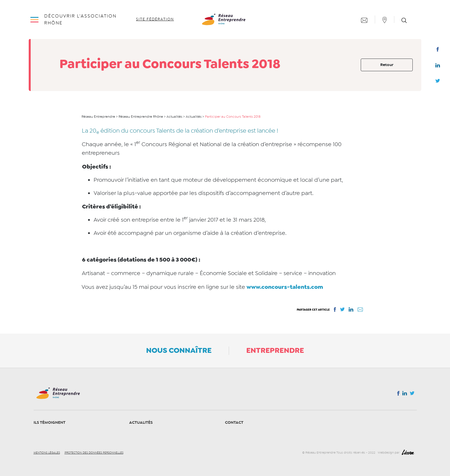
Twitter (438, 82)
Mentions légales (47, 453)
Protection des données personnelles (94, 453)
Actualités (141, 422)
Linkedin (438, 67)
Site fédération (155, 19)
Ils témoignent (50, 422)
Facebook (438, 51)
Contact (234, 422)
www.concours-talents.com (285, 287)
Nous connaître (179, 350)
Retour (387, 65)
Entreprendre (275, 350)
